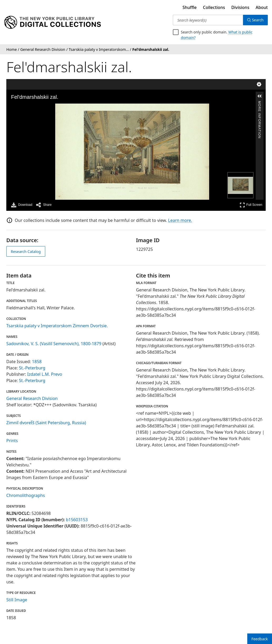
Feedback (260, 639)
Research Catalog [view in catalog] (26, 252)
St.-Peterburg (32, 368)
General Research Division (32, 398)
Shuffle (190, 7)
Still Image (17, 600)
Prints (12, 441)
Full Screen (251, 205)
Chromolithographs (26, 495)
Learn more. (180, 220)
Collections (214, 7)
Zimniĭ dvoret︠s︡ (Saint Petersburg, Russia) (46, 423)
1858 (37, 362)
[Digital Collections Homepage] (52, 22)
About (262, 7)
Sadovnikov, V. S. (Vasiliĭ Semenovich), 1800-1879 (54, 344)
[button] (260, 96)
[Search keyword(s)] (208, 20)
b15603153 (77, 520)
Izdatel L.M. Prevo (45, 374)
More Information (259, 103)
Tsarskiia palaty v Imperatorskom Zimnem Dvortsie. (57, 326)
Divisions (240, 7)
